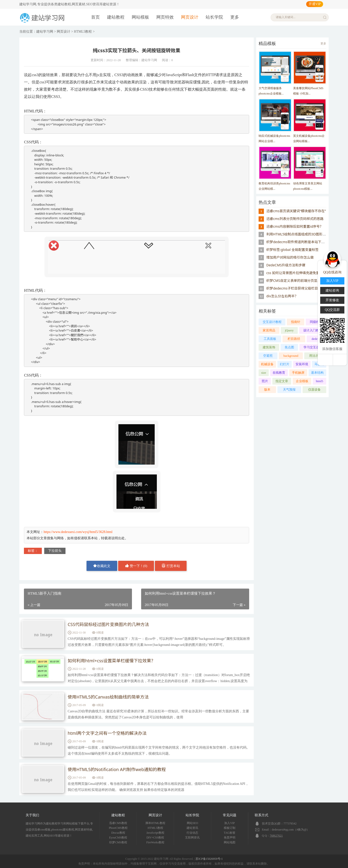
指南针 (296, 322)
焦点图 (289, 347)
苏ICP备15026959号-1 (209, 859)
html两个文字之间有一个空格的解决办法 (107, 733)
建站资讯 (192, 828)
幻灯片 (285, 364)
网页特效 (165, 17)
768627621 (276, 836)
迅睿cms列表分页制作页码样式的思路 (295, 219)
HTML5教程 (83, 32)
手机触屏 (298, 373)
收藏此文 (102, 566)
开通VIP (315, 4)
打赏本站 (171, 566)
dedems (317, 339)
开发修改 (332, 300)
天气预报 (289, 390)
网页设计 (190, 17)
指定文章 (282, 381)
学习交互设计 (313, 347)
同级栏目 (316, 322)
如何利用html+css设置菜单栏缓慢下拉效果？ (112, 661)
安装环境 (302, 364)
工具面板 (270, 339)
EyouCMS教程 (118, 838)
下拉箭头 (55, 551)
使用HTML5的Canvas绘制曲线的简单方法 (108, 697)
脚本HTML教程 (155, 823)
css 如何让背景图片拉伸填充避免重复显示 (298, 273)
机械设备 (267, 364)
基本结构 (317, 373)
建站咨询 (332, 290)
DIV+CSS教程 (155, 838)
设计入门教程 (313, 330)
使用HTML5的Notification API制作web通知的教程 (117, 770)
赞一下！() (136, 566)
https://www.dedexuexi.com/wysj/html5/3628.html (78, 532)
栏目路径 (294, 339)
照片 (265, 381)
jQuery (289, 330)
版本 (267, 390)
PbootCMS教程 (118, 828)
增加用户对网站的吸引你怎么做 (290, 257)
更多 (235, 17)
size (264, 373)
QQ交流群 (332, 310)
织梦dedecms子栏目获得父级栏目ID (294, 288)
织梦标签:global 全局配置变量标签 (292, 250)
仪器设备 (314, 390)
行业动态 (192, 833)
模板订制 (230, 828)
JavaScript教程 (155, 833)
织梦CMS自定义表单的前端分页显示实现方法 (300, 281)
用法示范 (315, 356)
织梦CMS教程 (118, 842)
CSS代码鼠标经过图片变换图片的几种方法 (108, 625)
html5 (319, 381)
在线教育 (279, 373)
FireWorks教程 (155, 842)
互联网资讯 (192, 838)
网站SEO (192, 823)
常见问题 (230, 815)
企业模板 (302, 381)
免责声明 (230, 838)
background (291, 356)
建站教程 (116, 17)
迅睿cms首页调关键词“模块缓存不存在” (296, 211)
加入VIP (229, 823)
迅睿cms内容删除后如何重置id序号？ (295, 226)
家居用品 (269, 330)
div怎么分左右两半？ (282, 296)
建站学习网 (45, 32)
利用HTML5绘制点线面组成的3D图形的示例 (299, 234)
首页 (95, 17)
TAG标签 (230, 833)
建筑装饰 (269, 347)
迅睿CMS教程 (118, 823)
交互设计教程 (272, 322)
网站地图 (230, 842)
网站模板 (140, 17)
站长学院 (214, 17)
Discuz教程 (118, 833)
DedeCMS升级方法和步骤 (286, 265)
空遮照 (268, 356)
